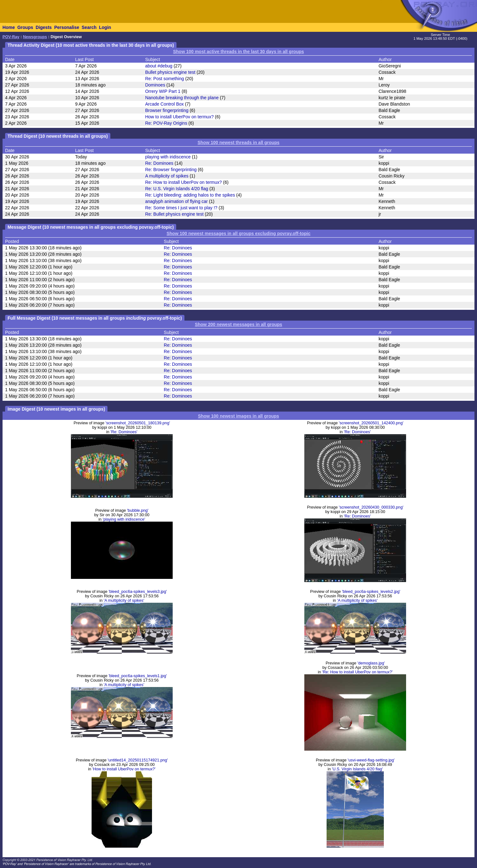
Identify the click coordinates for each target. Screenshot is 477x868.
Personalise (67, 27)
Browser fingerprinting (167, 110)
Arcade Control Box (164, 104)
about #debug (159, 66)
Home (9, 27)
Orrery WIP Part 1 (163, 91)
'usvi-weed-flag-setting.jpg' (371, 760)
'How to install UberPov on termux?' (124, 769)
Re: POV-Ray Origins (166, 123)
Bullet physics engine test (170, 72)
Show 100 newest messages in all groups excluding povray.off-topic (239, 233)
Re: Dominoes (159, 163)
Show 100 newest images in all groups (238, 416)
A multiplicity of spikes (167, 176)
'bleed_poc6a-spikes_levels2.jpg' (371, 592)
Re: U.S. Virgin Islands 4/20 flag (176, 189)
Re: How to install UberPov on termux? (183, 182)
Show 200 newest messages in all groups (239, 324)
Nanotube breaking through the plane (182, 98)
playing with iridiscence (168, 157)
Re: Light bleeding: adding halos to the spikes (190, 195)
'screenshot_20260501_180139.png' (138, 423)
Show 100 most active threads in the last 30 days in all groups (238, 52)
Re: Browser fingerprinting (171, 170)
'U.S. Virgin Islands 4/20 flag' (357, 769)
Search (89, 27)
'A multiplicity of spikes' (124, 601)
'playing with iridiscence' (124, 519)
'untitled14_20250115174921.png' (138, 760)
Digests (44, 27)
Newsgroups (35, 37)
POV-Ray (11, 37)
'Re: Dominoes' (124, 432)
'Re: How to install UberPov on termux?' (357, 672)
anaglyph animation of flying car (176, 201)
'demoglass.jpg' (371, 663)
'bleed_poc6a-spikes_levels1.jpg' (138, 676)
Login (105, 27)
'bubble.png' (138, 510)
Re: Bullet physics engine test (174, 214)
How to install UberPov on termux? (179, 117)
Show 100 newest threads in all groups (238, 142)
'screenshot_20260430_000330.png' (371, 507)
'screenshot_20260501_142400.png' (371, 423)
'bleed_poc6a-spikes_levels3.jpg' (138, 592)
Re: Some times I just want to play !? (181, 208)
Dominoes (155, 85)
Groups (25, 27)
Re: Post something (164, 79)
